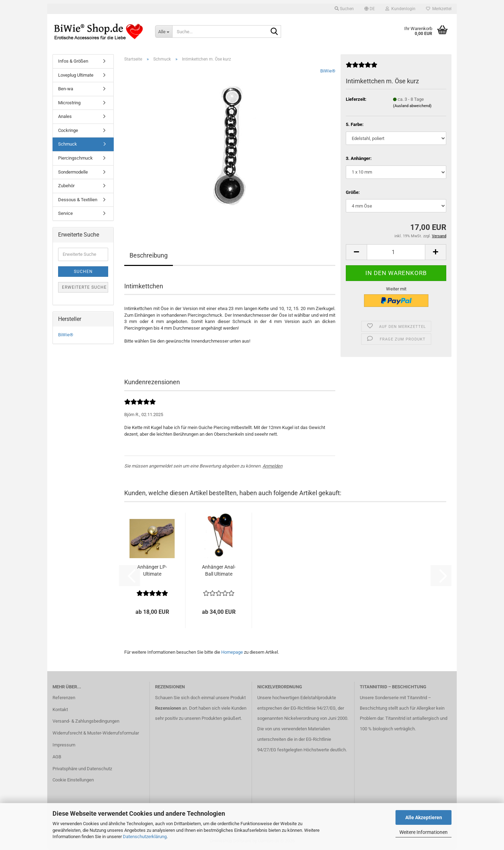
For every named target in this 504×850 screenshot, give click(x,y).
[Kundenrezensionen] (362, 68)
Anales (65, 116)
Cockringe (68, 130)
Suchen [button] (344, 9)
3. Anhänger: (359, 158)
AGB (57, 757)
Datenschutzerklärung (145, 837)
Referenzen (64, 698)
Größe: (353, 192)
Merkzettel (439, 9)
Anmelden (272, 466)
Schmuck (68, 144)
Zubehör (66, 186)
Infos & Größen (73, 61)
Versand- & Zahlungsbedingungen (86, 721)
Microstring (69, 103)
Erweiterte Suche (84, 287)
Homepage (232, 652)
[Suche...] (164, 31)
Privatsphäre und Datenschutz (82, 769)
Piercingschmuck (75, 158)
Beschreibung (149, 255)
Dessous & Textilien (78, 200)
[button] (370, 9)
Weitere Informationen (423, 832)
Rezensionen (168, 708)
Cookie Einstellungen (73, 780)
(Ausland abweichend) (412, 106)
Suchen (83, 272)
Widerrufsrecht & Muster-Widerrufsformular (96, 733)
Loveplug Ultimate (76, 75)
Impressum (64, 745)
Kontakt (60, 709)
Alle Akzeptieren (424, 817)
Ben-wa (66, 89)
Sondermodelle (73, 172)
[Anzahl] (396, 252)
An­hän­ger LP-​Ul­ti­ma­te (152, 570)
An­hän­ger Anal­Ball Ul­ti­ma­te (219, 570)
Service (65, 213)
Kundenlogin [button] (400, 9)
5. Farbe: (355, 124)
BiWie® (328, 71)
